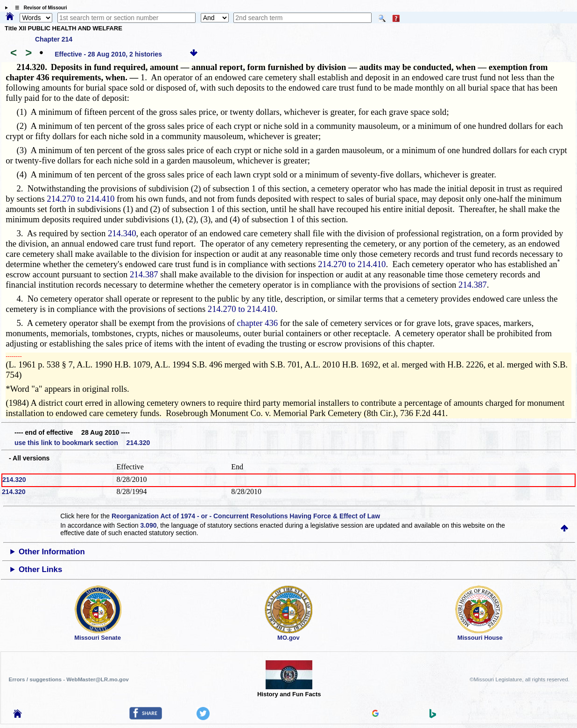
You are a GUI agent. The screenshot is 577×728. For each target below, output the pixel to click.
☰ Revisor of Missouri (39, 8)
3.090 (148, 525)
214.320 (14, 480)
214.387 (144, 274)
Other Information (52, 552)
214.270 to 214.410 (81, 199)
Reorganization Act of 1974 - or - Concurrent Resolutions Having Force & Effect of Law (246, 516)
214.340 (122, 233)
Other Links (40, 569)
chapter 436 (258, 323)
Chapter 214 (54, 39)
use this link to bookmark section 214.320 (82, 443)
